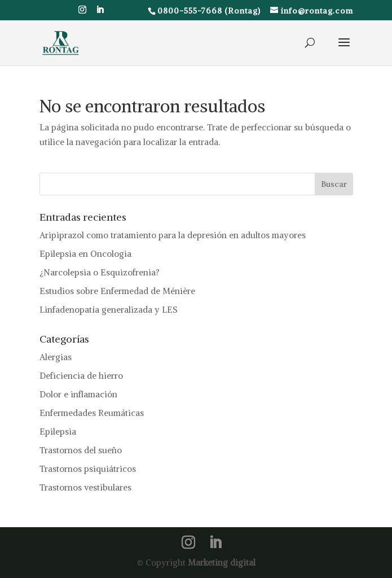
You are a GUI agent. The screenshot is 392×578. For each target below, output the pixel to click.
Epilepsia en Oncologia (85, 254)
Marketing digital (222, 562)
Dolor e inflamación (78, 394)
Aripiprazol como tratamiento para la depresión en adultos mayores (173, 235)
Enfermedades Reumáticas (92, 413)
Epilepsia (58, 432)
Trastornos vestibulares (85, 487)
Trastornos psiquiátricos (88, 469)
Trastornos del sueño (81, 450)
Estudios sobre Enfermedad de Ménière (117, 291)
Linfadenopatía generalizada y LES (109, 310)
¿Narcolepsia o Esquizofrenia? (100, 272)
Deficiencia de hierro (81, 376)
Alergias (56, 357)
